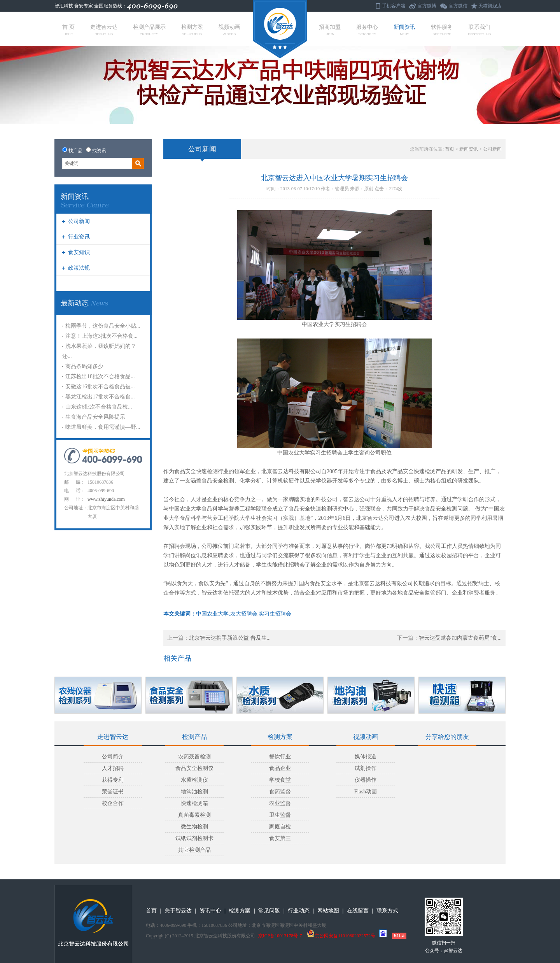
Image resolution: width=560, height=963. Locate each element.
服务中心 (367, 30)
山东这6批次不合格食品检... (99, 407)
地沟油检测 (194, 792)
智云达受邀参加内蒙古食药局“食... (460, 638)
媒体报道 (366, 757)
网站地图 (328, 911)
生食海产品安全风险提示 (95, 417)
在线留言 (358, 911)
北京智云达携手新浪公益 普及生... (230, 638)
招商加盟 (330, 30)
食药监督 (280, 792)
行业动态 (299, 911)
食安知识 (79, 252)
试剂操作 (366, 768)
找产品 (75, 151)
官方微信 (458, 6)
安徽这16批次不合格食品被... (100, 387)
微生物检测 (194, 827)
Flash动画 (366, 792)
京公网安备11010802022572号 (341, 936)
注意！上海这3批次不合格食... (101, 336)
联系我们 (479, 30)
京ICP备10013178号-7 (280, 936)
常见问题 (269, 911)
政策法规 (79, 268)
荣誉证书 (113, 792)
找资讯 (99, 151)
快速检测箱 (194, 803)
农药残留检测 (194, 757)
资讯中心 (210, 911)
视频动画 (229, 30)
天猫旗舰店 (490, 6)
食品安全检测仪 (194, 768)
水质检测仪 (194, 780)
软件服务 (442, 30)
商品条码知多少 (84, 366)
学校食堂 (280, 780)
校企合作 (113, 803)
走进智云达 (104, 30)
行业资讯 (79, 237)
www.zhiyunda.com (106, 499)
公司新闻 (79, 221)
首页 (450, 149)
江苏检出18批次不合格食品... (100, 376)
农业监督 (280, 803)
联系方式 (387, 911)
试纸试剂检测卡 (194, 838)
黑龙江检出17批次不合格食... (100, 397)
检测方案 (192, 30)
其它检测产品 (194, 850)
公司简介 (113, 757)
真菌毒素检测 (194, 815)
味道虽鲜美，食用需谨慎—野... (103, 427)
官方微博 (427, 6)
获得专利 (113, 780)
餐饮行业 (280, 757)
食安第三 (280, 838)
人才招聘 (113, 768)
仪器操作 (366, 780)
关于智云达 (178, 911)
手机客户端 (394, 6)
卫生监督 (280, 815)
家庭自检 (280, 827)
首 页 (68, 30)
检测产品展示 (149, 30)
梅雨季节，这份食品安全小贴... (103, 326)
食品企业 (280, 768)
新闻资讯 (404, 30)
